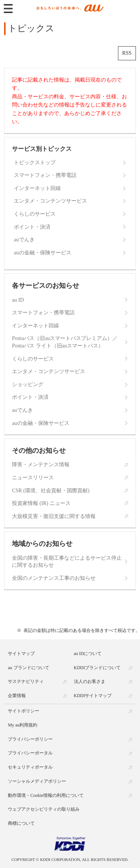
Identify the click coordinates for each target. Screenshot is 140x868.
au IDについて (88, 654)
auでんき (24, 240)
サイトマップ (21, 654)
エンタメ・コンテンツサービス (50, 201)
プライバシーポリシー (30, 739)
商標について (21, 823)
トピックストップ (35, 163)
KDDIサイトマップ (93, 696)
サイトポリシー (24, 711)
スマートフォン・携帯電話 (45, 175)
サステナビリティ (26, 681)
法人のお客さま (90, 681)
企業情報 (17, 696)
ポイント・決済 (32, 227)
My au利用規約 (23, 725)
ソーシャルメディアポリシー (37, 781)
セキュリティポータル (30, 767)
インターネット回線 (37, 188)
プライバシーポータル (30, 753)
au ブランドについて (28, 668)
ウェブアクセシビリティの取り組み (44, 809)
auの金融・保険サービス (42, 253)
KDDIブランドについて (97, 668)
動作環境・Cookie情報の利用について (46, 795)
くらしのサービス (35, 214)
